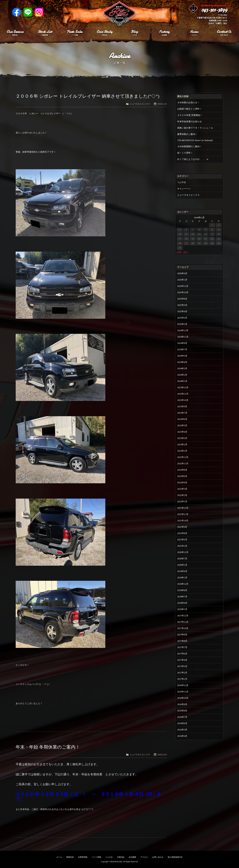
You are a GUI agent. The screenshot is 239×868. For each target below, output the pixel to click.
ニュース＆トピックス (140, 104)
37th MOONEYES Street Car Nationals (195, 140)
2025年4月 (182, 311)
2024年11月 (183, 337)
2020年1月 (182, 565)
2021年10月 (183, 521)
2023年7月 (182, 413)
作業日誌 (121, 857)
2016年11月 (183, 692)
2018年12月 (183, 584)
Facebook (17, 12)
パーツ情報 (96, 857)
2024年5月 (182, 356)
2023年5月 (182, 426)
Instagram (39, 12)
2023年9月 (182, 407)
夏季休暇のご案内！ (187, 134)
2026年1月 (182, 280)
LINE (28, 12)
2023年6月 (182, 419)
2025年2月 (182, 318)
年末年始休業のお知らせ (190, 122)
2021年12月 (183, 508)
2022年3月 (182, 489)
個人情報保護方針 (175, 857)
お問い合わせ (158, 857)
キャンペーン (184, 189)
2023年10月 (183, 400)
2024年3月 (182, 368)
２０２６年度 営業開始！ (190, 115)
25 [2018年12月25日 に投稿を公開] (186, 243)
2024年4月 (182, 362)
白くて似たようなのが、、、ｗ (193, 159)
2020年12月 (183, 552)
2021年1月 (182, 546)
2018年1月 (182, 609)
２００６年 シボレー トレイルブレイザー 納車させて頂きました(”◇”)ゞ (90, 96)
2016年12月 (183, 685)
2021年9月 (182, 527)
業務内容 (70, 857)
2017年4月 (182, 660)
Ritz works (119, 14)
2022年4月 (182, 483)
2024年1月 (182, 381)
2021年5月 (182, 540)
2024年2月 (182, 375)
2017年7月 (182, 647)
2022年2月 (182, 495)
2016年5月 (182, 730)
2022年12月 (183, 457)
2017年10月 (183, 628)
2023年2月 (182, 445)
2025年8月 (182, 299)
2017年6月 (182, 654)
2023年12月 (183, 387)
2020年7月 (182, 559)
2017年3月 (182, 666)
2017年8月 (182, 641)
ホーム (59, 857)
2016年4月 (182, 736)
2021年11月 (183, 514)
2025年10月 (183, 292)
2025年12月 (183, 286)
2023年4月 (182, 432)
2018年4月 (182, 603)
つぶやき (182, 182)
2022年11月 (183, 464)
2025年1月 (182, 324)
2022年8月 (182, 470)
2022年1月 (182, 502)
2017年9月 (182, 635)
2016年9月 (182, 704)
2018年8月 (182, 590)
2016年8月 (182, 711)
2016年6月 (182, 723)
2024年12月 (183, 330)
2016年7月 (182, 717)
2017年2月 (182, 673)
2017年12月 (183, 616)
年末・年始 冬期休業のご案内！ (48, 747)
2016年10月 (183, 698)
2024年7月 (182, 349)
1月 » (186, 252)
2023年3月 (182, 438)
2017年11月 (183, 622)
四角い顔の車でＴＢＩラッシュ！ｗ (195, 128)
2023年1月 (182, 451)
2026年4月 (182, 273)
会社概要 (132, 857)
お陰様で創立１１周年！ (190, 109)
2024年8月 (182, 343)
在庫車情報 (83, 857)
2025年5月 (182, 305)
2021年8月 (182, 533)
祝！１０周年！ (185, 153)
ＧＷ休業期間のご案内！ (190, 146)
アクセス (144, 857)
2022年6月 (182, 476)
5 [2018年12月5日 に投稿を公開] (193, 230)
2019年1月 (182, 578)
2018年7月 (182, 597)
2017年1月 (182, 679)
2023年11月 (183, 394)
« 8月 (179, 252)
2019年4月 (182, 571)
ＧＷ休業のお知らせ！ (188, 103)
